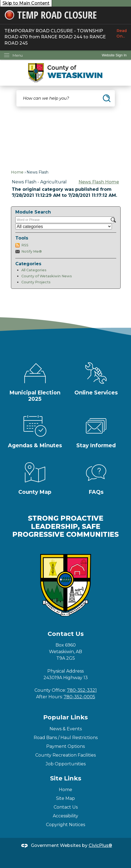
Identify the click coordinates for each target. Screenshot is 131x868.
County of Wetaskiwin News (47, 276)
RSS (25, 245)
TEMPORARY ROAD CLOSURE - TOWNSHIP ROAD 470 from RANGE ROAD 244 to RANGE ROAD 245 (65, 37)
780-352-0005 (79, 697)
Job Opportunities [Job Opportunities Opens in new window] (66, 764)
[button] (107, 98)
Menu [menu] (18, 55)
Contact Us (66, 807)
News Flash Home (99, 182)
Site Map (65, 798)
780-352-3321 (82, 690)
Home (17, 172)
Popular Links (65, 717)
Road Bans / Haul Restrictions (66, 738)
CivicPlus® (100, 845)
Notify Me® (32, 251)
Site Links (66, 778)
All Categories (34, 270)
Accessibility (65, 816)
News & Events (66, 729)
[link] (114, 55)
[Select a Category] (64, 227)
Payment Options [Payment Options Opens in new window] (65, 746)
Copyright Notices (65, 825)
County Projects (36, 282)
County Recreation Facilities (65, 755)
